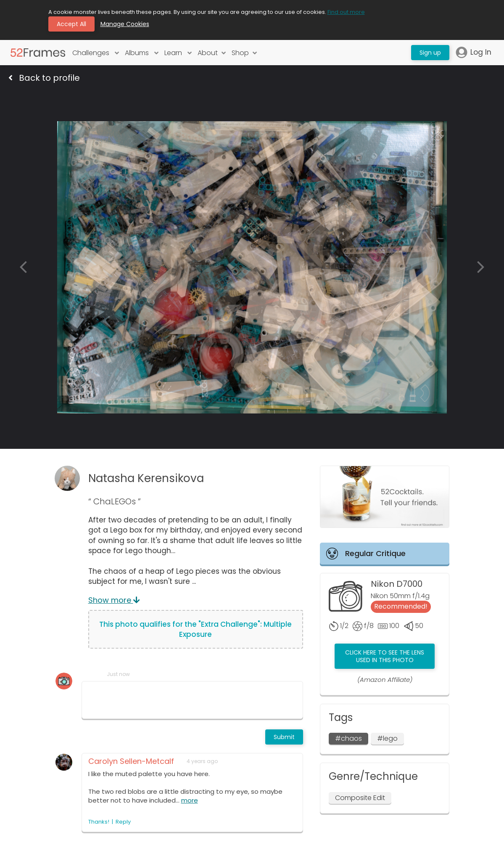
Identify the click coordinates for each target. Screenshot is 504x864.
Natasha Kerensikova (146, 478)
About (212, 53)
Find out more (346, 12)
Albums (142, 53)
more (190, 800)
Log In (474, 52)
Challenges (96, 53)
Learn (178, 53)
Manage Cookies (125, 24)
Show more (114, 600)
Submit (284, 737)
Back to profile (44, 78)
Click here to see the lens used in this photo (385, 656)
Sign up (430, 53)
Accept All (71, 24)
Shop (244, 53)
